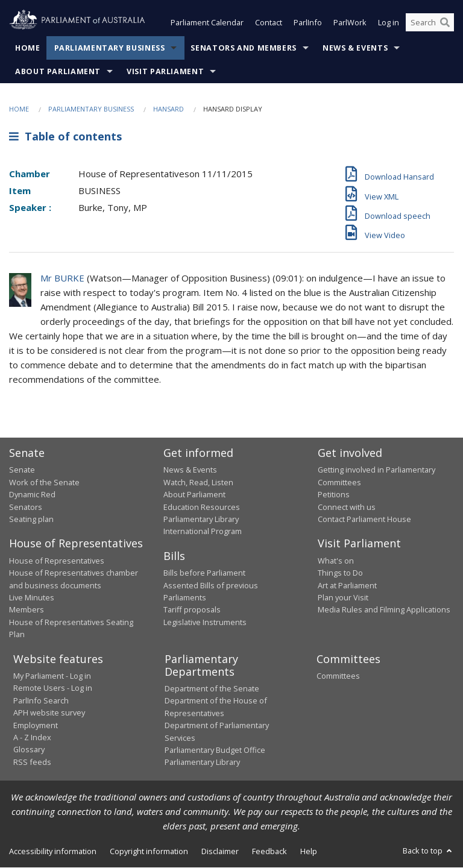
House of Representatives (57, 561)
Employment (36, 725)
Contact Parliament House (364, 519)
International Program (203, 532)
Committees (338, 676)
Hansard (169, 109)
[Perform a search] (445, 23)
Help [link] (309, 851)
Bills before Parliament (204, 573)
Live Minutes (32, 597)
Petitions (334, 495)
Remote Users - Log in (53, 688)
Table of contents (65, 137)
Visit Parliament (165, 71)
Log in (389, 23)
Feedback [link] (269, 851)
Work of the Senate (44, 482)
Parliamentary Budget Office (215, 750)
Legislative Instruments (205, 622)
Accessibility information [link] (53, 851)
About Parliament (58, 71)
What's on (336, 561)
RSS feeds (32, 762)
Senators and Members (244, 48)
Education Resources (202, 507)
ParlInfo (308, 23)
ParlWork (350, 23)
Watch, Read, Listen (198, 482)
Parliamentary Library (201, 519)
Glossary (29, 750)
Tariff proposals (192, 610)
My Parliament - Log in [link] (52, 676)
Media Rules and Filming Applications (384, 610)
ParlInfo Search (41, 700)
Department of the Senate (212, 689)
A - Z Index (32, 737)
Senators (26, 507)
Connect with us (347, 507)
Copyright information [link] (149, 851)
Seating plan (31, 519)
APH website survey (49, 713)
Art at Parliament (347, 585)
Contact (269, 23)
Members (27, 610)
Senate (22, 470)
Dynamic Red (32, 495)
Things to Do (340, 573)
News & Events (355, 48)
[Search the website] (430, 23)
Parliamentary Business (110, 48)
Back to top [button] (428, 851)
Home (28, 48)
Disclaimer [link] (220, 851)
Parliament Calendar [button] (207, 23)
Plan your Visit (343, 597)
